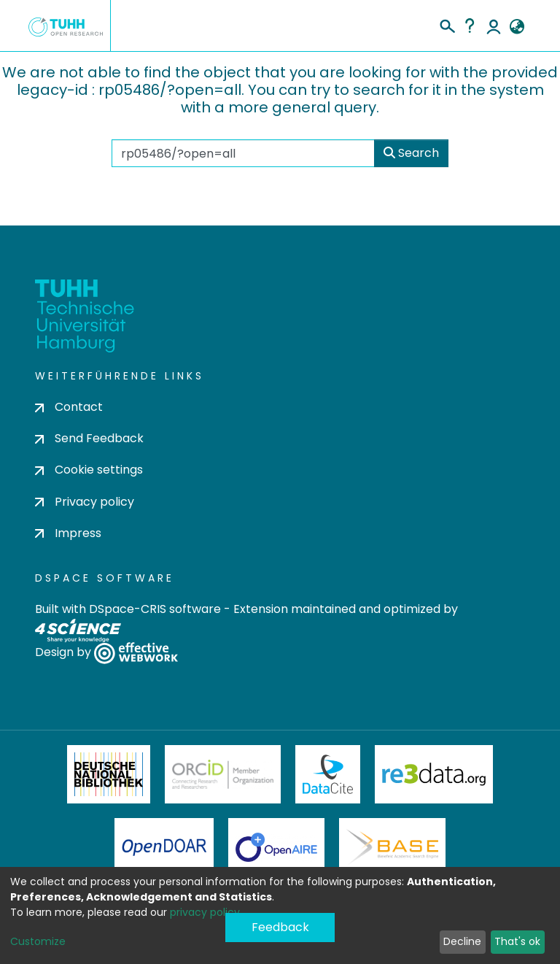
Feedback (280, 927)
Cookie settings (89, 470)
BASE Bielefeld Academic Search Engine (392, 847)
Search (411, 153)
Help (470, 26)
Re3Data (434, 774)
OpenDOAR (164, 847)
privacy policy (205, 912)
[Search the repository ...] (243, 153)
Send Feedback (89, 438)
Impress (68, 533)
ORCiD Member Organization (223, 774)
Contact (69, 407)
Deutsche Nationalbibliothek (109, 774)
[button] (517, 27)
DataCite (328, 774)
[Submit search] (447, 24)
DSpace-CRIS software (155, 609)
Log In (494, 26)
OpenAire (276, 847)
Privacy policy (85, 502)
